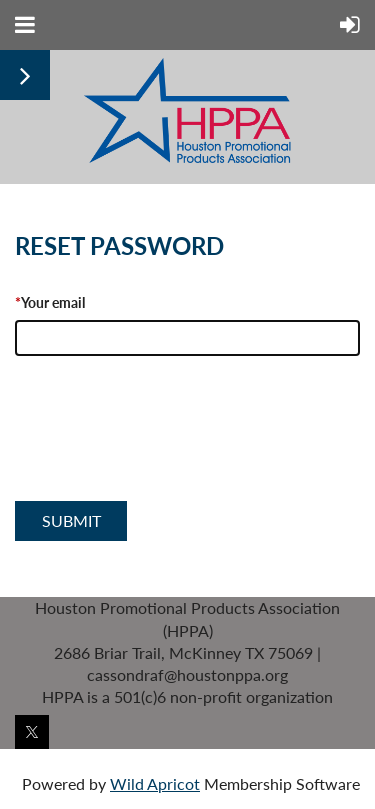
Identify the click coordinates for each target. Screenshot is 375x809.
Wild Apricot (155, 783)
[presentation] (167, 450)
